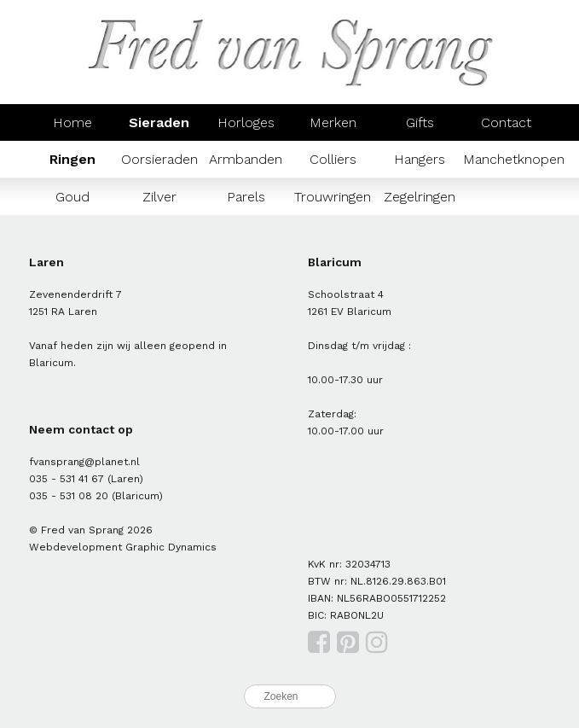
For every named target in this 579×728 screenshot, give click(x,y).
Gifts (420, 122)
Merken (333, 122)
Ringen (72, 159)
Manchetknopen (514, 159)
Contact (506, 122)
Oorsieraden (159, 159)
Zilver (159, 197)
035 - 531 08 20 (69, 496)
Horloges (246, 122)
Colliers (333, 159)
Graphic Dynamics (171, 547)
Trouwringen (333, 197)
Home (72, 122)
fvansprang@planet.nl (84, 462)
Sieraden (159, 122)
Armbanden (246, 159)
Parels (246, 197)
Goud (72, 197)
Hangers (420, 159)
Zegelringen (420, 197)
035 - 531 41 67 (67, 479)
